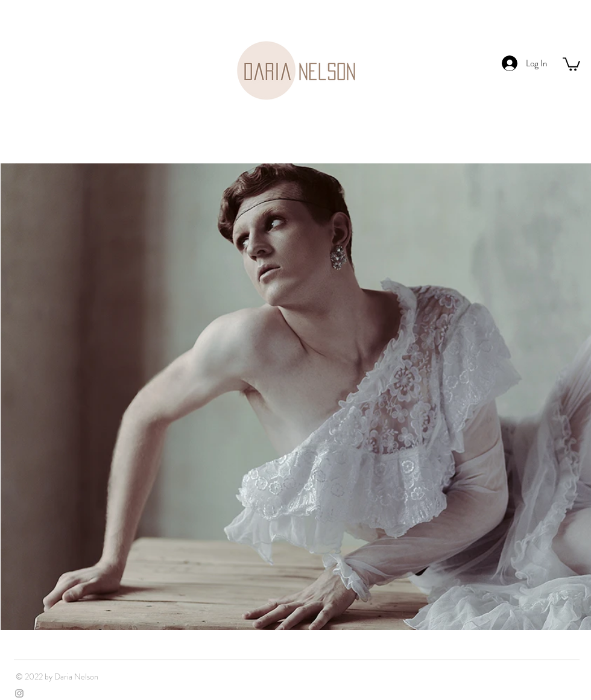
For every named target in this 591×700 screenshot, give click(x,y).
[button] (571, 63)
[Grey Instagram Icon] (19, 693)
